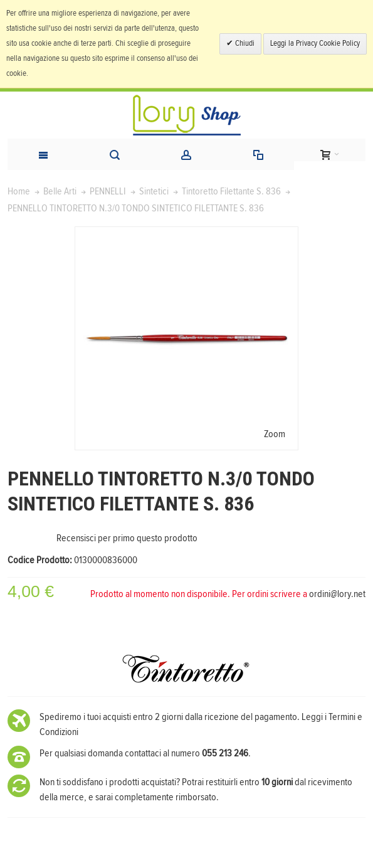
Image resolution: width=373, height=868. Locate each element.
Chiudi (244, 44)
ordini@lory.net (337, 594)
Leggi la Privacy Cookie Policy (315, 44)
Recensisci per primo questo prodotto (127, 538)
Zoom (275, 434)
